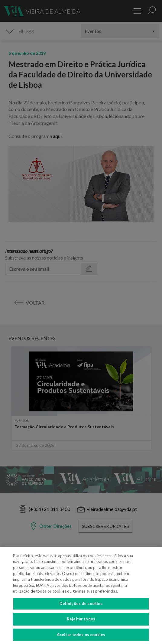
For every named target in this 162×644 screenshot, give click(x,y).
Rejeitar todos (81, 624)
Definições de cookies (81, 608)
